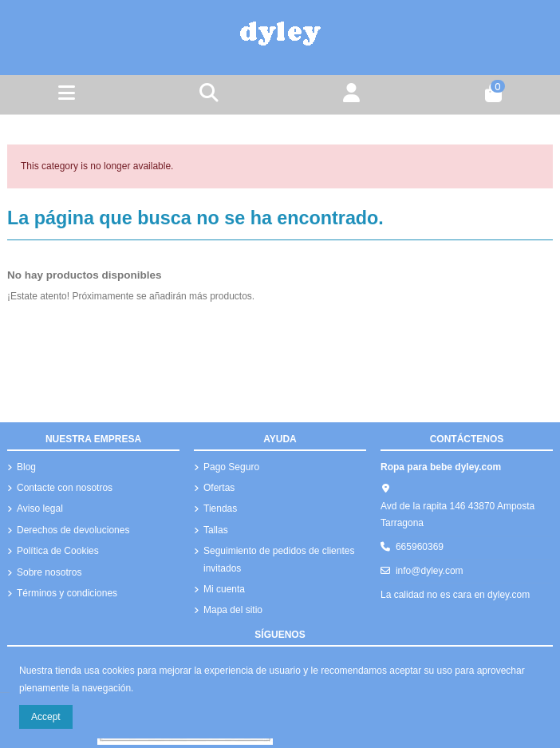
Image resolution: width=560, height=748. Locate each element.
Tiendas (220, 509)
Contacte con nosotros (65, 488)
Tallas (216, 530)
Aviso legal (40, 509)
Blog (26, 467)
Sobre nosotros (49, 572)
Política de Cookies (58, 551)
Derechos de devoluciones (73, 530)
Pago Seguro (231, 467)
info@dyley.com (430, 571)
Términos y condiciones (67, 593)
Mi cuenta (224, 589)
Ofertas (219, 488)
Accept (46, 717)
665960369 (420, 547)
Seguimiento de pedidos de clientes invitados (279, 560)
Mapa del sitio (233, 610)
